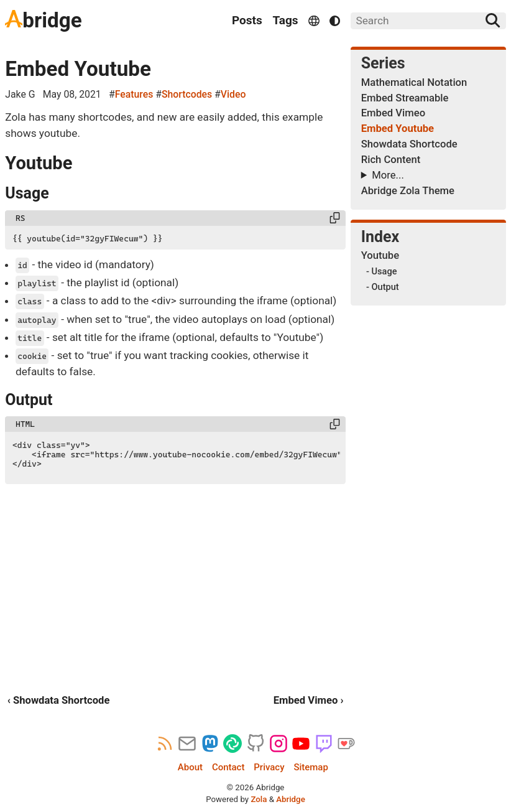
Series (383, 63)
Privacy (269, 768)
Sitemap (311, 768)
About (190, 768)
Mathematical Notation (414, 82)
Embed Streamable (405, 98)
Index (380, 237)
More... (388, 175)
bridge (43, 20)
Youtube (380, 255)
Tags (285, 20)
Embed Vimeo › (309, 700)
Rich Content (391, 160)
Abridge (291, 799)
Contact (228, 768)
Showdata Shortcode (409, 144)
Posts (247, 20)
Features (134, 94)
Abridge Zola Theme (408, 191)
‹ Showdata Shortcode (59, 700)
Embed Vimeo (393, 113)
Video (233, 94)
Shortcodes (187, 94)
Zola (259, 799)
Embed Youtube (78, 69)
